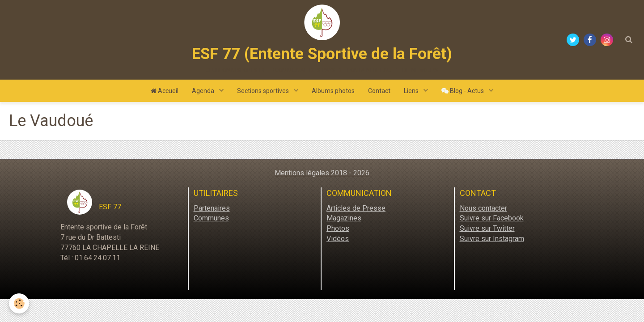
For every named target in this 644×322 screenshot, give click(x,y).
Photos (338, 228)
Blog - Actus (463, 91)
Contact (379, 91)
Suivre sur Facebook (492, 218)
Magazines (344, 218)
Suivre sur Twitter (487, 228)
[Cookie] (19, 303)
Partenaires (212, 208)
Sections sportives (264, 91)
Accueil (165, 91)
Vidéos (338, 239)
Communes (211, 218)
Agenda (204, 91)
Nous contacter (483, 208)
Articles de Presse (356, 208)
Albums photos (333, 91)
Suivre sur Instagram (492, 239)
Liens (412, 91)
